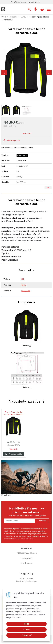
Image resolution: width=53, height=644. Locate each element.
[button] (29, 9)
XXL (23, 279)
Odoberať (42, 521)
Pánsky (24, 285)
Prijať (26, 624)
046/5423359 (35, 2)
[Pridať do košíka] (14, 454)
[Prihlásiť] (36, 9)
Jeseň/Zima (26, 291)
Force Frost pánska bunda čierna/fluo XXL (14, 413)
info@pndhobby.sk (20, 2)
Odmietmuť (27, 635)
